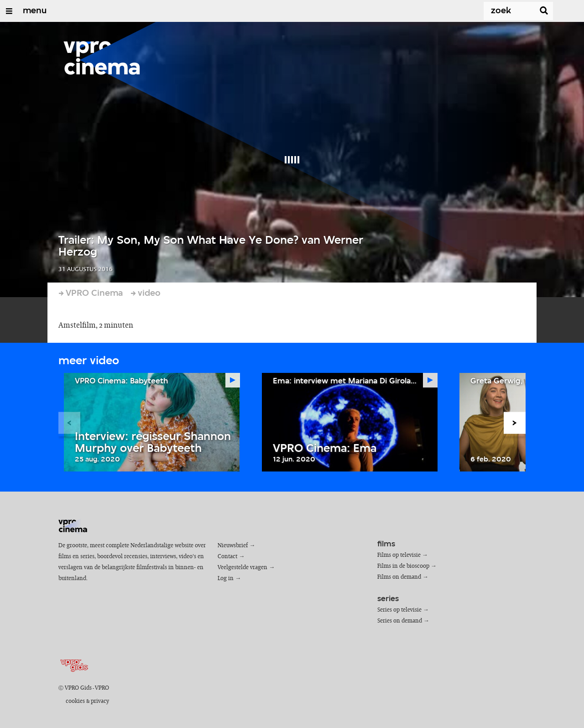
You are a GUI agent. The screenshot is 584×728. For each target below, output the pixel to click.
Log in (226, 579)
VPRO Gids (78, 688)
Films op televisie (399, 555)
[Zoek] (500, 11)
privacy (100, 701)
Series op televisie (399, 610)
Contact (227, 557)
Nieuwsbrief (233, 546)
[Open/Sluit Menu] (9, 11)
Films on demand (399, 577)
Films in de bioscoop (403, 566)
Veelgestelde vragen (242, 568)
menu (35, 11)
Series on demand (400, 621)
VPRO (102, 688)
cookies (75, 701)
